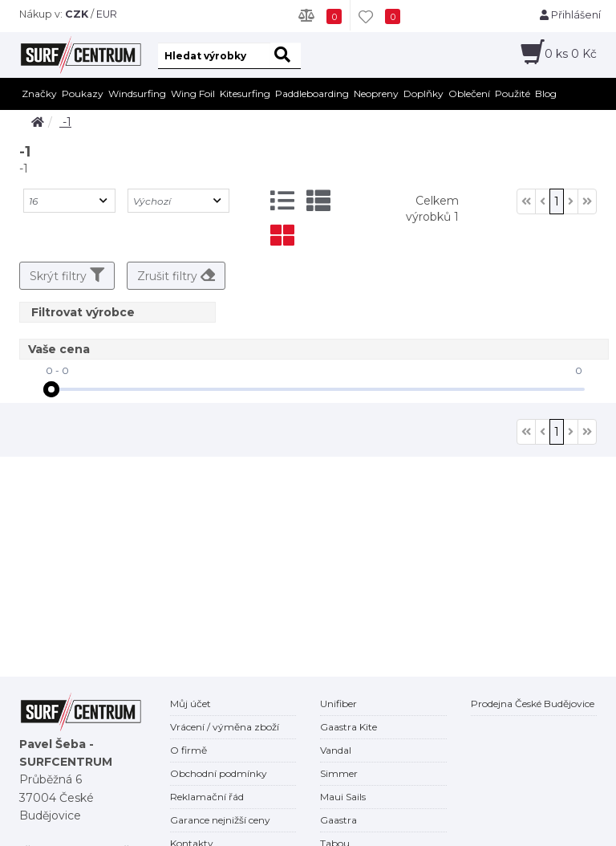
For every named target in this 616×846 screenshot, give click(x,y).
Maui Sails (343, 797)
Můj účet (190, 704)
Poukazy (83, 94)
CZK (77, 14)
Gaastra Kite (349, 727)
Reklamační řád (207, 797)
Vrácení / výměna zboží (225, 727)
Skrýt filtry (67, 275)
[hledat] (286, 56)
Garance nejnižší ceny (220, 820)
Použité (513, 94)
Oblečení (469, 94)
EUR (107, 14)
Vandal (336, 750)
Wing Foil (193, 94)
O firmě (188, 750)
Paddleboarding (312, 94)
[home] (38, 122)
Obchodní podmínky (219, 773)
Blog (546, 94)
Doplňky (423, 94)
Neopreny (376, 94)
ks (571, 54)
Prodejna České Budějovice (533, 704)
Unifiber (338, 704)
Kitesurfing (245, 94)
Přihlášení (570, 15)
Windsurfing (137, 94)
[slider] (51, 389)
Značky (39, 94)
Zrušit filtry (176, 275)
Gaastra (338, 820)
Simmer (339, 773)
